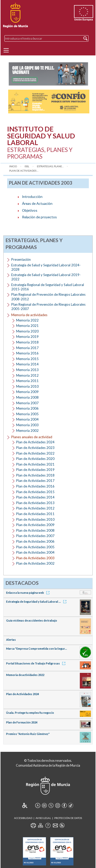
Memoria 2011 (27, 381)
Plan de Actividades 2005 (35, 547)
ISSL (27, 166)
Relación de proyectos (39, 217)
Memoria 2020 (27, 331)
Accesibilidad (23, 818)
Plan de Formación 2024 (22, 722)
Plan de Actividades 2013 (35, 503)
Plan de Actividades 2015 (35, 492)
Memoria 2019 (27, 337)
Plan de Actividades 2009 (35, 525)
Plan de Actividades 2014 (35, 497)
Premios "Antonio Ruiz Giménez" (28, 734)
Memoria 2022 (27, 320)
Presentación (21, 259)
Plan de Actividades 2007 (35, 536)
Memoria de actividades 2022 (25, 675)
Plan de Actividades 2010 (35, 519)
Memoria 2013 (27, 370)
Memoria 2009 (27, 392)
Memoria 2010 (27, 386)
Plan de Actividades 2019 (35, 470)
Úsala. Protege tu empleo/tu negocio (30, 713)
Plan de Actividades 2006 (35, 541)
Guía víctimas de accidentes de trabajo (32, 620)
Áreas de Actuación (37, 203)
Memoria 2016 (27, 353)
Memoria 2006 (27, 408)
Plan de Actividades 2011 (35, 514)
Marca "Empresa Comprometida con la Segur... (37, 649)
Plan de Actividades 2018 (35, 475)
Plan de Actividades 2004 (35, 552)
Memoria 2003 (27, 425)
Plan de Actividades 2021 (35, 464)
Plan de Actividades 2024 (35, 442)
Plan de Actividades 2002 (35, 563)
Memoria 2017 (27, 348)
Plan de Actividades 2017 (35, 481)
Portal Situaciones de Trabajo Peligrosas (37, 663)
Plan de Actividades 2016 (35, 486)
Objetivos (30, 210)
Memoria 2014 (27, 364)
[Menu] (6, 50)
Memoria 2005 (27, 414)
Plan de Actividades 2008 (35, 530)
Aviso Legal (43, 818)
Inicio (13, 166)
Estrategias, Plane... (50, 166)
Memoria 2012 (27, 375)
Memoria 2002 (27, 431)
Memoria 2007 (27, 403)
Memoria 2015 (27, 359)
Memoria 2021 (27, 326)
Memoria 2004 (27, 419)
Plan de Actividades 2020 (35, 459)
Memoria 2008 (27, 397)
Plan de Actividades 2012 (35, 508)
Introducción (32, 197)
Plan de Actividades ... (24, 171)
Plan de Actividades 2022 (35, 453)
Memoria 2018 (27, 342)
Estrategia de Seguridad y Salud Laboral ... (37, 602)
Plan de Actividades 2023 (35, 448)
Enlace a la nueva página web (29, 593)
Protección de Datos (68, 818)
